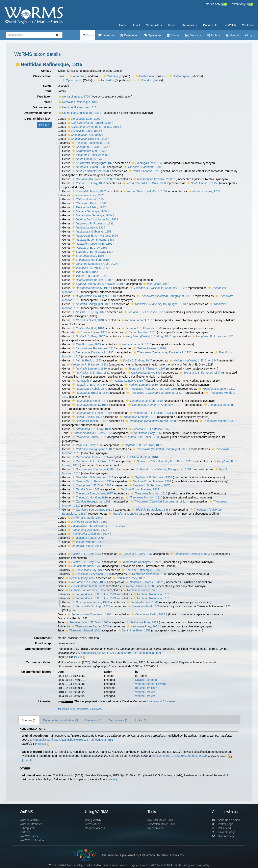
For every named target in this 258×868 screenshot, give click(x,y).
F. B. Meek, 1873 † (91, 268)
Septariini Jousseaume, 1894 (85, 590)
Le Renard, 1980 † (90, 123)
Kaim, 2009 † (85, 119)
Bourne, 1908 (89, 437)
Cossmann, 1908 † (90, 614)
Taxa (87, 35)
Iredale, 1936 (90, 457)
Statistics (193, 35)
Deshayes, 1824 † (88, 530)
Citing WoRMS (94, 820)
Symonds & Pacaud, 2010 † (94, 127)
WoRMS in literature (32, 840)
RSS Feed (221, 828)
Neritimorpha (178, 76)
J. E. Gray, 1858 (88, 183)
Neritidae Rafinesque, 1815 (77, 107)
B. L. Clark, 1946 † (91, 147)
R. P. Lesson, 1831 (92, 223)
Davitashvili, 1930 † (93, 352)
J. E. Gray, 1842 (135, 554)
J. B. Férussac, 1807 (92, 252)
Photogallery (189, 25)
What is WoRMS (30, 820)
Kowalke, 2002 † (88, 139)
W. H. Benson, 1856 (91, 481)
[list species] (83, 709)
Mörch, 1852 (88, 191)
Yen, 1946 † (85, 135)
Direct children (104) (38, 119)
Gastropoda (144, 76)
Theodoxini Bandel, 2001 (83, 630)
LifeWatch (230, 25)
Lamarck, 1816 (88, 227)
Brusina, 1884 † (92, 280)
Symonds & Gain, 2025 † (95, 264)
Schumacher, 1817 (92, 477)
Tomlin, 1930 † (89, 421)
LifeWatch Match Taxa (161, 824)
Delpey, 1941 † (85, 546)
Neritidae (144, 80)
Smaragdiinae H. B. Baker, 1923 (93, 594)
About (136, 25)
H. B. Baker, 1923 (89, 276)
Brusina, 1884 (90, 393)
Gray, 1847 (85, 489)
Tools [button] (213, 35)
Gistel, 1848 (87, 320)
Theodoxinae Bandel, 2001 (90, 626)
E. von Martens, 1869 (95, 236)
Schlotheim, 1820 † (91, 171)
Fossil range (43, 643)
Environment (43, 638)
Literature (106, 35)
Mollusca (110, 76)
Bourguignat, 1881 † (95, 296)
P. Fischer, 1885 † (87, 582)
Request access (95, 828)
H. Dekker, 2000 (90, 155)
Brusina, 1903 (87, 417)
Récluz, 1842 (89, 203)
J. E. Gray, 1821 (90, 373)
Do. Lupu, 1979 (91, 606)
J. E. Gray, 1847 (89, 312)
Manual (232, 35)
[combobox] (30, 35)
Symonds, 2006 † (93, 179)
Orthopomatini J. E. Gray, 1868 (91, 433)
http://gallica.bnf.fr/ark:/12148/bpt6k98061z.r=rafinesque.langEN (121, 653)
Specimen (152, 35)
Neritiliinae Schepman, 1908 (91, 574)
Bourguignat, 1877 (93, 163)
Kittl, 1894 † (89, 151)
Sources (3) (29, 720)
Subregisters (154, 25)
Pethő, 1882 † (149, 614)
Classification (42, 76)
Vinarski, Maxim (145, 692)
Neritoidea (105, 80)
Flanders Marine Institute (115, 865)
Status (47, 86)
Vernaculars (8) (119, 720)
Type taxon (44, 97)
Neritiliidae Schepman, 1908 (147, 574)
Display (44, 125)
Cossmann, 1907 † (89, 534)
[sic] (82, 381)
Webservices (156, 828)
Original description (38, 649)
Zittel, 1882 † (84, 131)
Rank (48, 91)
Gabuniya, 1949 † (90, 211)
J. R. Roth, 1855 (151, 389)
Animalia (76, 76)
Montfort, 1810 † (89, 542)
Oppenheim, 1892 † (93, 244)
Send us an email (226, 820)
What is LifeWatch (31, 824)
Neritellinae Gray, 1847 (87, 570)
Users (172, 25)
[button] (18, 64)
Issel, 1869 (147, 163)
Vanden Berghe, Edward (150, 684)
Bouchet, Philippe (146, 688)
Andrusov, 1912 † (92, 288)
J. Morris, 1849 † (86, 518)
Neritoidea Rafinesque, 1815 (78, 102)
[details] (78, 657)
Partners (25, 832)
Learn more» (177, 855)
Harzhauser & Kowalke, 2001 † (98, 284)
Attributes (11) (94, 720)
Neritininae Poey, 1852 (87, 195)
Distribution (129, 35)
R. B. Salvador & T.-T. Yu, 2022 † (97, 526)
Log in (250, 35)
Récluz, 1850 (86, 360)
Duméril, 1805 (89, 167)
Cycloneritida (72, 80)
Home (123, 25)
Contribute (248, 25)
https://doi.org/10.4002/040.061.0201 (175, 756)
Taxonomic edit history (36, 672)
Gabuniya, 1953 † (92, 232)
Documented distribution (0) (60, 720)
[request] (27, 760)
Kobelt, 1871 (89, 389)
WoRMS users (29, 836)
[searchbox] (29, 35)
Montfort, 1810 (142, 167)
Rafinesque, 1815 (93, 348)
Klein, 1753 (84, 566)
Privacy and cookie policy (196, 865)
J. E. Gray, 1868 (91, 429)
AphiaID (46, 71)
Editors (173, 35)
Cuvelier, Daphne (146, 680)
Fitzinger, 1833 (86, 344)
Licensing (45, 701)
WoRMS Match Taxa (160, 820)
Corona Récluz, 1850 (92, 332)
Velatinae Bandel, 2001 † (89, 538)
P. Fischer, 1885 (92, 413)
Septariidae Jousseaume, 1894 (79, 113)
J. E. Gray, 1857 (89, 248)
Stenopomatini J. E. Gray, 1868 (87, 622)
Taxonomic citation (39, 662)
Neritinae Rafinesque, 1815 (90, 143)
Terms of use (93, 824)
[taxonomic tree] (66, 709)
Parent (47, 102)
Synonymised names (37, 113)
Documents (210, 25)
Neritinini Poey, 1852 (80, 578)
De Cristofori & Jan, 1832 (95, 219)
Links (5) (141, 720)
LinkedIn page (224, 832)
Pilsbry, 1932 (88, 207)
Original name (42, 107)
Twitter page (223, 824)
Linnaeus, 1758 (74, 97)
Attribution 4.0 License (161, 701)
